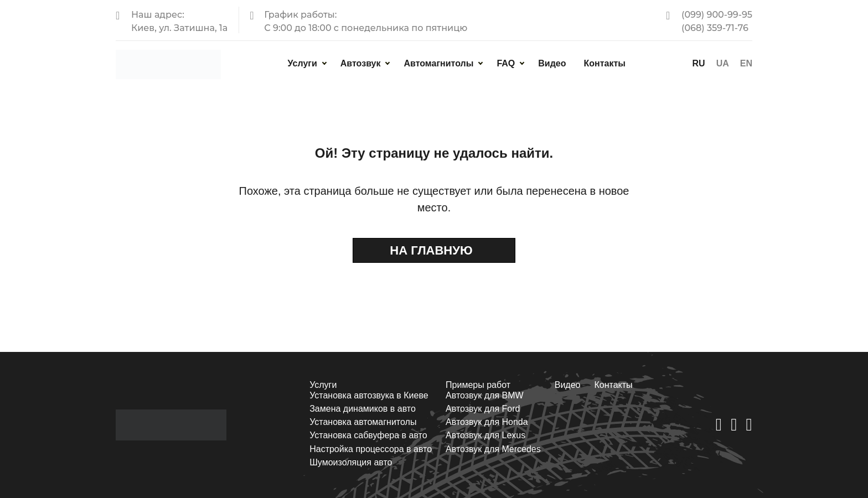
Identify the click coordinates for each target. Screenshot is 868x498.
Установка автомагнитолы (363, 422)
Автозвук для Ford (483, 409)
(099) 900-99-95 (717, 15)
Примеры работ (478, 385)
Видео (552, 63)
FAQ (506, 63)
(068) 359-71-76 (715, 28)
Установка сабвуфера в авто (368, 435)
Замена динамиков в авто (363, 409)
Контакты (604, 63)
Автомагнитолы (438, 63)
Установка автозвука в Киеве (369, 395)
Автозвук (361, 63)
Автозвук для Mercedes (493, 449)
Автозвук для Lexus (485, 435)
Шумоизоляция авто (351, 462)
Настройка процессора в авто (371, 449)
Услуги (303, 63)
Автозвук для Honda (487, 422)
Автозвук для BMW (485, 395)
